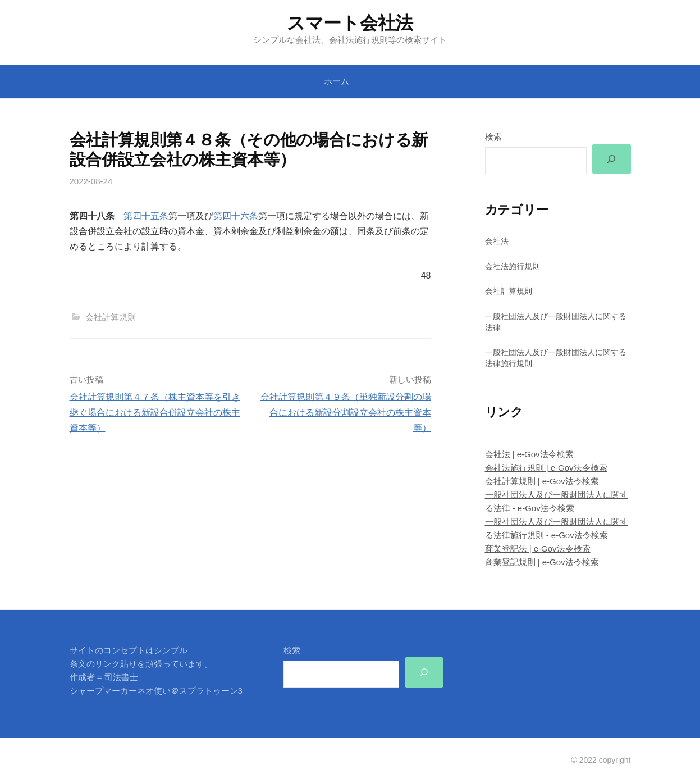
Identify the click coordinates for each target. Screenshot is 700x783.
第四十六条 (236, 216)
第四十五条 (146, 216)
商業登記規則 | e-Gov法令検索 (542, 563)
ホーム (337, 81)
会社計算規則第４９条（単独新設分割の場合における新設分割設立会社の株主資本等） (346, 412)
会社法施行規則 (513, 266)
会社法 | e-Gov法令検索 (529, 454)
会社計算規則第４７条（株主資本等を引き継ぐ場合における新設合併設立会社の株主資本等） (155, 412)
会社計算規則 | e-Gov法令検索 (542, 481)
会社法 (497, 241)
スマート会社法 (350, 23)
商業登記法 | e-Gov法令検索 (538, 549)
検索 (493, 137)
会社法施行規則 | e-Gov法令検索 (546, 468)
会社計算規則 (111, 317)
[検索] (612, 159)
